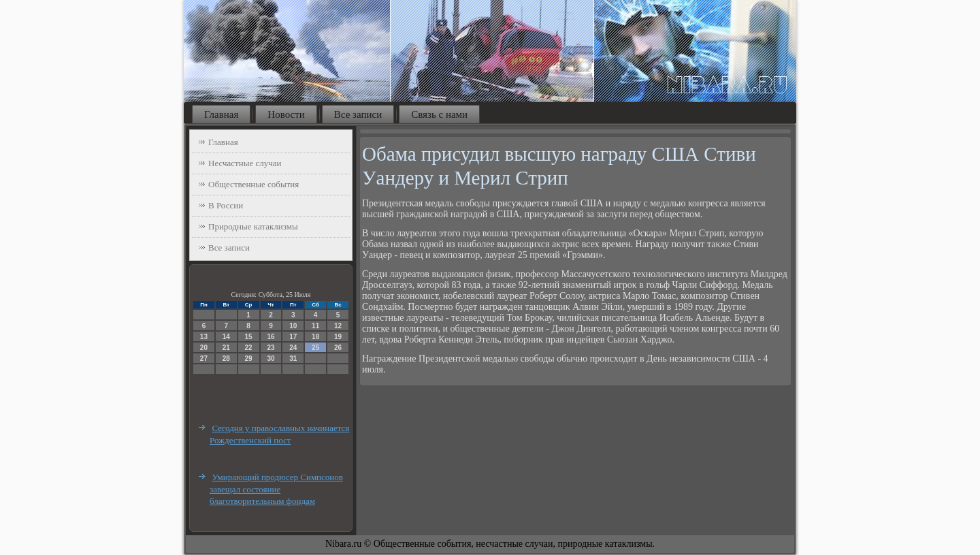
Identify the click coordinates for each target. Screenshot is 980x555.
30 (271, 359)
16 (271, 337)
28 (226, 359)
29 (249, 359)
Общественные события (254, 184)
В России (226, 205)
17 (293, 337)
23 (271, 348)
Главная (221, 114)
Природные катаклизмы (253, 226)
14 (226, 337)
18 (315, 337)
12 (338, 326)
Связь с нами (439, 114)
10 (293, 326)
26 (338, 348)
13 (204, 337)
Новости (286, 114)
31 (293, 359)
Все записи (358, 114)
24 (293, 348)
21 (226, 348)
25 (315, 348)
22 (249, 348)
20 (204, 348)
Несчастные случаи (245, 163)
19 (338, 337)
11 (315, 326)
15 (249, 337)
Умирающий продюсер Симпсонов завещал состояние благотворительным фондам (276, 489)
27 (204, 359)
